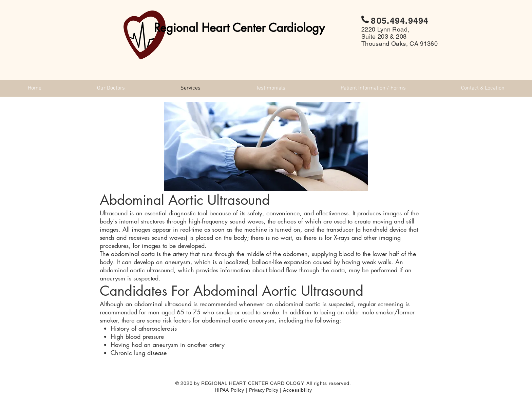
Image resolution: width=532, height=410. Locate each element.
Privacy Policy (264, 390)
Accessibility (297, 390)
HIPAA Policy (230, 390)
